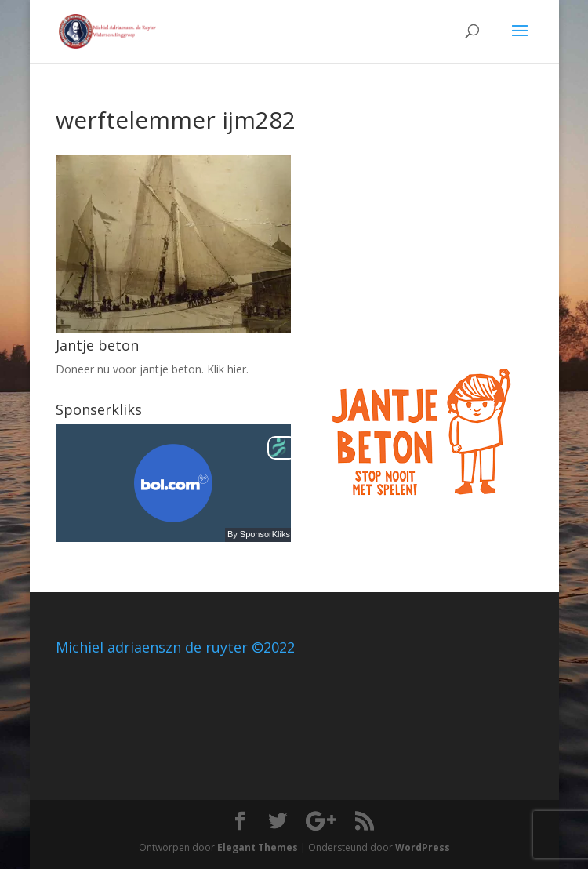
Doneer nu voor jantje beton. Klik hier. (152, 369)
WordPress (423, 847)
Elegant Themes (258, 847)
